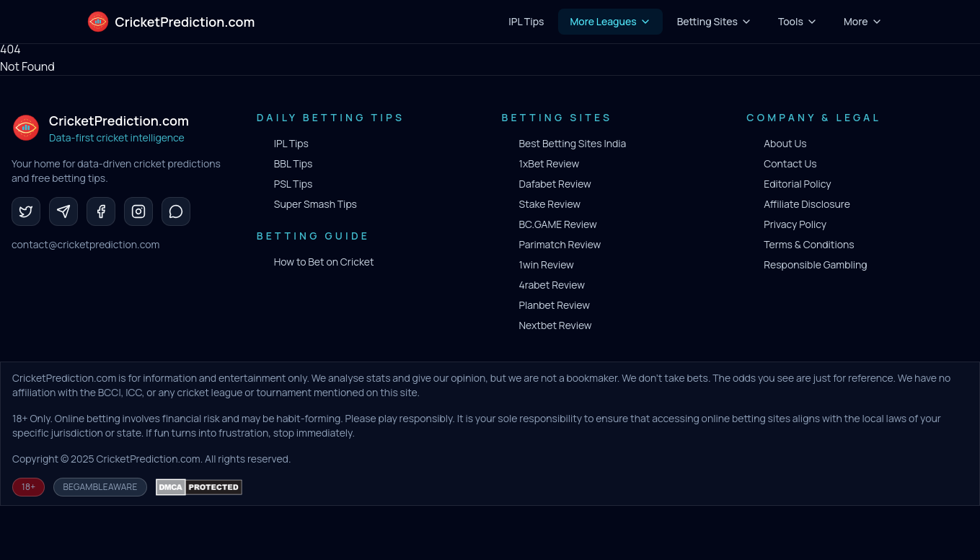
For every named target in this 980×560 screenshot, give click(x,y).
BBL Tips (293, 163)
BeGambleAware (100, 487)
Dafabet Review (555, 184)
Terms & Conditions (809, 244)
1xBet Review (549, 163)
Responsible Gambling (815, 264)
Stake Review (550, 204)
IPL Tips (291, 143)
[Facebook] (101, 211)
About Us (785, 143)
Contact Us (790, 163)
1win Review (547, 264)
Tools (798, 21)
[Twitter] (26, 211)
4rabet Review (552, 285)
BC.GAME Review (558, 224)
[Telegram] (63, 211)
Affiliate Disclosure (807, 204)
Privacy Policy (795, 224)
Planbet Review (555, 305)
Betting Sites (715, 21)
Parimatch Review (560, 244)
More (863, 21)
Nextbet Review (556, 325)
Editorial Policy (797, 184)
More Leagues (610, 21)
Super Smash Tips (315, 204)
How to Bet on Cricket (324, 262)
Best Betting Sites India (573, 143)
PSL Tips (293, 184)
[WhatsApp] (176, 211)
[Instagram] (138, 211)
